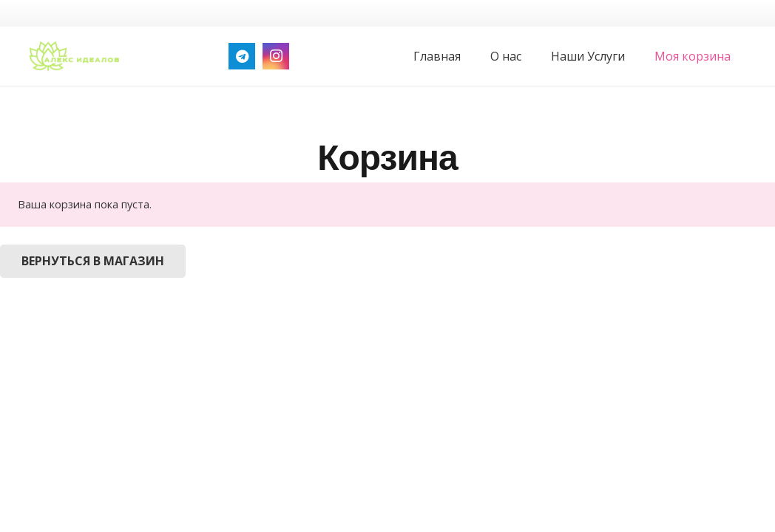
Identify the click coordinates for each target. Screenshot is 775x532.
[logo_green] (74, 56)
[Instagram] (276, 56)
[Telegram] (242, 56)
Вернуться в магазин (93, 261)
